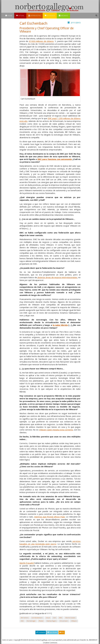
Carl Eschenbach (37, 618)
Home (9, 16)
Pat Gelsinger (31, 621)
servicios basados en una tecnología (50, 543)
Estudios (50, 16)
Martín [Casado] (27, 563)
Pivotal (41, 621)
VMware (74, 621)
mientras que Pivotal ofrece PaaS (49, 517)
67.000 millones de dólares (41, 41)
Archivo (63, 16)
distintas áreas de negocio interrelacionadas (57, 277)
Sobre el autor (7, 640)
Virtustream (64, 621)
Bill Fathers (25, 618)
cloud (48, 618)
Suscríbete (52, 632)
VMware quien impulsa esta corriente (56, 430)
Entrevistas (35, 16)
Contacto (41, 632)
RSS (62, 632)
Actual (20, 16)
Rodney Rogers (51, 621)
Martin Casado (70, 618)
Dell (54, 618)
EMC (61, 618)
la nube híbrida (60, 325)
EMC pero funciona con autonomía (55, 159)
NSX (22, 621)
